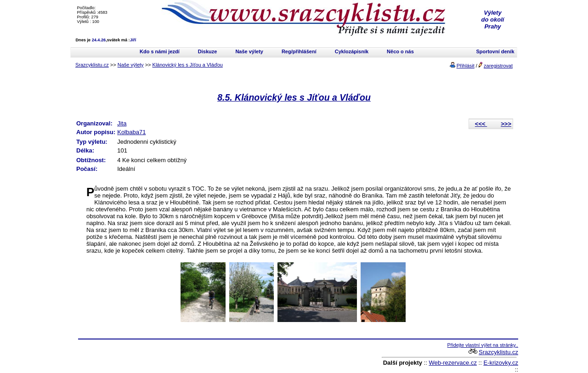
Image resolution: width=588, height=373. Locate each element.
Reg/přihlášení (299, 51)
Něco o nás (400, 51)
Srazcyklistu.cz (92, 65)
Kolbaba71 (131, 132)
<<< (481, 124)
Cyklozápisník (352, 51)
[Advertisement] (186, 356)
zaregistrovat (498, 66)
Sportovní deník (495, 51)
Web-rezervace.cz (453, 363)
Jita (122, 123)
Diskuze (208, 51)
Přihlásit (466, 66)
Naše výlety (249, 51)
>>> (506, 124)
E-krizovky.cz (501, 363)
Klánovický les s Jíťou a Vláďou (188, 65)
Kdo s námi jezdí (160, 51)
